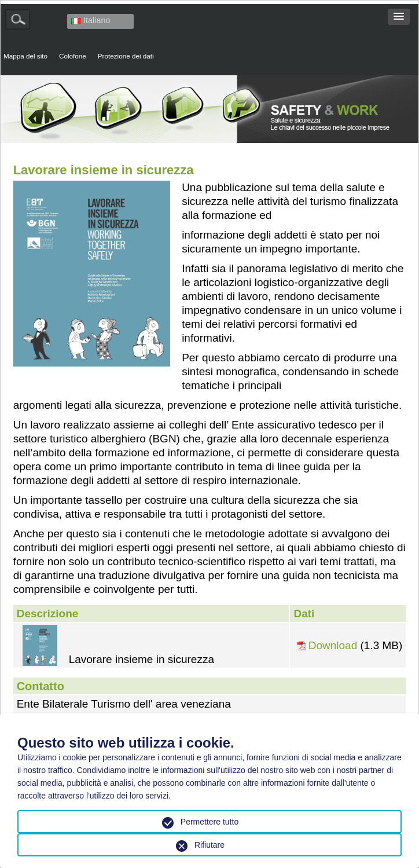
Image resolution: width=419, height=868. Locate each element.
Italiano (91, 20)
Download (333, 646)
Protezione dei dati (126, 56)
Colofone (73, 56)
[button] (399, 17)
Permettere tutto (209, 822)
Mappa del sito (25, 56)
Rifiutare (209, 845)
